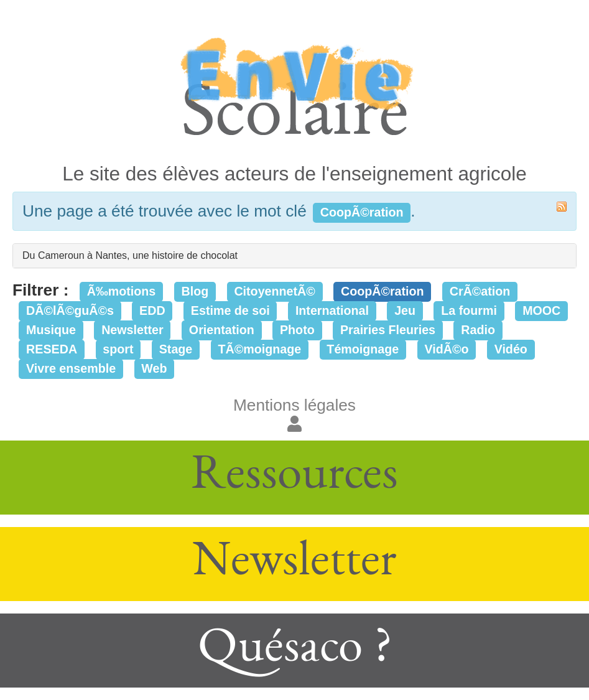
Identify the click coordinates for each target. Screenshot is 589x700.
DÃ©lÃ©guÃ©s (70, 310)
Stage (176, 349)
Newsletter (132, 330)
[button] (294, 424)
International (332, 310)
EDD (152, 310)
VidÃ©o (446, 349)
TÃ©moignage (260, 349)
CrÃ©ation (480, 291)
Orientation (222, 330)
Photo (297, 330)
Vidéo (511, 349)
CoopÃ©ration (383, 291)
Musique (51, 330)
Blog (195, 291)
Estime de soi (230, 310)
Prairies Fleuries (388, 330)
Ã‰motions (121, 291)
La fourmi (469, 310)
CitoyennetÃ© (274, 291)
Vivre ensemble (71, 368)
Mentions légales (294, 405)
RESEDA (52, 349)
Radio (478, 330)
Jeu (405, 310)
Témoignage (363, 349)
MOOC (541, 310)
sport (118, 349)
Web (154, 368)
